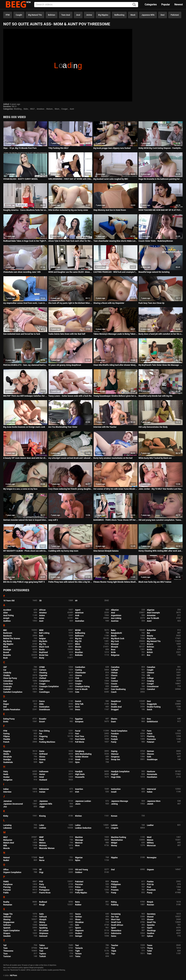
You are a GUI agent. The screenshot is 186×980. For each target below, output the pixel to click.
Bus (149, 655)
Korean (114, 816)
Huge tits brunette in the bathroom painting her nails (161, 179)
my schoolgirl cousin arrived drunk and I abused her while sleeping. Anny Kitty (70, 458)
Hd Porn (14, 975)
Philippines (116, 884)
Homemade (152, 774)
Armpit (6, 618)
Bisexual (115, 644)
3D (40, 601)
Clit (148, 675)
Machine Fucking (119, 837)
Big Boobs (151, 639)
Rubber (78, 905)
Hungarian (8, 780)
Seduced (7, 917)
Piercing (7, 887)
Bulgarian (115, 655)
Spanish (7, 928)
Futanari (150, 742)
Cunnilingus (44, 692)
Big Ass (78, 639)
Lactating (7, 825)
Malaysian (8, 840)
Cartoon (43, 670)
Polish (114, 887)
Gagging (7, 751)
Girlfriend (43, 754)
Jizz (5, 807)
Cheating (43, 673)
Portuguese (44, 890)
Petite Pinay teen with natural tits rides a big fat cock (70, 582)
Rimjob (150, 902)
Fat (41, 734)
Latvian (114, 825)
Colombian (8, 681)
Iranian (42, 792)
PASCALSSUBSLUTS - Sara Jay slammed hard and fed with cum (25, 365)
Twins (78, 956)
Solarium (43, 925)
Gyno (77, 762)
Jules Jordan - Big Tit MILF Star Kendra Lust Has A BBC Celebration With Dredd (161, 489)
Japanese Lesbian (83, 801)
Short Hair (116, 920)
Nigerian (79, 858)
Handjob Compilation (120, 772)
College (150, 678)
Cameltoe (115, 667)
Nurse (42, 860)
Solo (77, 925)
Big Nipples (103, 15)
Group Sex (116, 760)
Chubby (7, 675)
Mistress (43, 846)
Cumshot (151, 689)
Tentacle (79, 948)
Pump (114, 893)
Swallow (151, 933)
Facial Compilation (119, 731)
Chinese (150, 673)
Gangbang (80, 751)
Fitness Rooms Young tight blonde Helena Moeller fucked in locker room (116, 582)
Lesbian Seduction (83, 828)
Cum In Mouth (81, 689)
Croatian (115, 687)
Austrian (115, 621)
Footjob (114, 739)
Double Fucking (154, 707)
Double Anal (116, 707)
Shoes (78, 920)
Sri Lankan (44, 931)
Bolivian (52, 15)
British (150, 652)
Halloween (44, 772)
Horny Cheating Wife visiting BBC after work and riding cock (161, 551)
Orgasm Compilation (12, 872)
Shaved (150, 917)
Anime (89, 15)
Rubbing (115, 905)
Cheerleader (80, 673)
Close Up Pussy (10, 678)
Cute (77, 692)
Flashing (151, 736)
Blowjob (115, 647)
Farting (6, 734)
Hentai (42, 774)
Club (77, 678)
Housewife (80, 777)
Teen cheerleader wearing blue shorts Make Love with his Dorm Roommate (116, 241)
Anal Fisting (8, 615)
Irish (77, 792)
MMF (42, 837)
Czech (114, 692)
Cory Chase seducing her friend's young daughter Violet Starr (70, 489)
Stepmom (79, 931)
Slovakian (79, 922)
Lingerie (115, 828)
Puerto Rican (45, 893)
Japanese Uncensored (13, 804)
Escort (42, 722)
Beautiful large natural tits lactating (154, 272)
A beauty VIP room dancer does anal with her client (25, 458)
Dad (5, 701)
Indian (6, 789)
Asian (42, 618)
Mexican (79, 843)
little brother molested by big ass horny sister (68, 210)
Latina (78, 825)
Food (41, 739)
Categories (151, 4)
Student (79, 933)
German (150, 751)
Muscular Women (47, 848)
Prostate (115, 890)
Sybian (150, 936)
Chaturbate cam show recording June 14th (22, 272)
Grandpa (7, 760)
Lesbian (43, 828)
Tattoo (42, 945)
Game (42, 751)
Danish (78, 701)
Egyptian (79, 719)
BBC (5, 630)
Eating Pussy (9, 719)
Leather (150, 825)
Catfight (115, 670)
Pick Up (150, 884)
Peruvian (79, 884)
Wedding (18, 109)
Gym (41, 762)
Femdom (115, 734)
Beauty (150, 636)
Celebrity (7, 673)
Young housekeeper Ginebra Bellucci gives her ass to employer (116, 396)
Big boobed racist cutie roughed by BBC (111, 179)
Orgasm (150, 870)
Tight (77, 951)
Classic (114, 675)
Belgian (43, 639)
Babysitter (151, 630)
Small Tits (151, 922)
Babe (26, 109)
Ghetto (6, 754)
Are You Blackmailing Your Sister (63, 427)
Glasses (150, 754)
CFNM (42, 667)
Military (150, 843)
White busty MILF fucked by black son (155, 458)
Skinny (42, 922)
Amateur (40, 109)
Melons (43, 843)
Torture (78, 954)
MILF (32, 109)
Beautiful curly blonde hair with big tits (155, 396)
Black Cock (44, 647)
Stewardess (116, 931)
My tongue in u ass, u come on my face (20, 489)
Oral (113, 870)
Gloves (42, 757)
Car (5, 670)
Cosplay (150, 681)
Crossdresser (153, 687)
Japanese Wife (148, 15)
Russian (150, 905)
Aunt (72, 109)
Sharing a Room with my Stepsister (109, 303)
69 (76, 601)
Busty (42, 658)
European (79, 722)
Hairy (6, 772)
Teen (5, 948)
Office (6, 870)
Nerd (41, 858)
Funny (114, 742)
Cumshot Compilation (13, 692)
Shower (150, 920)
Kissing (43, 816)
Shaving (7, 920)
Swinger (79, 936)
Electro (114, 719)
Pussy (150, 893)
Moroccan (151, 846)
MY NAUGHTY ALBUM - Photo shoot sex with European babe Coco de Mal (25, 551)
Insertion (79, 789)
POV (41, 882)
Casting (78, 670)
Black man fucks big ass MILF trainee (155, 582)
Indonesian (44, 789)
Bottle (150, 650)
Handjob (79, 772)
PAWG (6, 882)
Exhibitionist (152, 722)
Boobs (42, 650)
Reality (6, 902)
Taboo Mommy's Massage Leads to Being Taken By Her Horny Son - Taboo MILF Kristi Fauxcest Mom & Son (116, 334)
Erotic (6, 722)
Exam (114, 722)
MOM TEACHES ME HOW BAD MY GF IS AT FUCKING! (161, 210)
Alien (6, 613)
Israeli (114, 792)
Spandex (151, 925)
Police (78, 887)
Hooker (6, 777)
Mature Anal (9, 843)
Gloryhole (7, 757)
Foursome (151, 739)
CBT (5, 667)
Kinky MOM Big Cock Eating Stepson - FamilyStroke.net (161, 148)
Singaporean (9, 922)
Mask (133, 15)
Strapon (7, 933)
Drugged (115, 710)
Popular (166, 4)
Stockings (151, 931)
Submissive (116, 933)
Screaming (116, 914)
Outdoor (79, 872)
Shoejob (43, 920)
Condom (79, 681)
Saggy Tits (8, 914)
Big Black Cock (118, 639)
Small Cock (116, 922)
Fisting (114, 736)
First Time (80, 736)
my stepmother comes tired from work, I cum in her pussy (25, 303)
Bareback (7, 636)
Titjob (114, 951)
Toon (5, 954)
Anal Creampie (153, 613)
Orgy (41, 872)
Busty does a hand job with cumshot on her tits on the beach (161, 334)
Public (6, 893)
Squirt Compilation (11, 931)
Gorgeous (115, 757)
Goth (149, 757)
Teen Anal (66, 15)
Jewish (150, 804)
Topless (43, 954)
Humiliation (152, 777)
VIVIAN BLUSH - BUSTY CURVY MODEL (21, 179)
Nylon (78, 860)
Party (42, 884)
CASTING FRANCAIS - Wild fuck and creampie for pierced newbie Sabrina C (116, 272)
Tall (5, 945)
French (6, 742)
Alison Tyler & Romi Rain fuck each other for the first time (70, 241)
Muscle (6, 848)
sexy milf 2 (53, 520)
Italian (150, 792)
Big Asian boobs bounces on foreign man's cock (24, 427)
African (42, 610)
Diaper (6, 704)
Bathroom (79, 636)
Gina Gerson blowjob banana (106, 551)
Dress (78, 710)
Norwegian (152, 858)
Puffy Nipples (81, 893)
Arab (77, 615)
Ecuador (43, 719)
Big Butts (43, 641)
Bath (41, 636)
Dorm (77, 707)
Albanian (115, 610)
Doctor (114, 704)
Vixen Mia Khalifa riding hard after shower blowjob (116, 365)
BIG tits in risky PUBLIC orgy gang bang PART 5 (24, 582)
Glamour (115, 754)
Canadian (151, 667)
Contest (114, 681)
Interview (7, 792)
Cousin (114, 684)
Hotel (42, 777)
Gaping (114, 751)
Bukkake (79, 655)
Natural (6, 858)
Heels (6, 774)
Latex (42, 825)
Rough (42, 905)
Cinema (78, 675)
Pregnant (79, 890)
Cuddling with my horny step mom (63, 551)
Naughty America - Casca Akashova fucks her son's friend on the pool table (25, 210)
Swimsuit (43, 936)
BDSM (78, 630)
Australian (80, 621)
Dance (42, 701)
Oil (40, 870)
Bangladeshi (117, 633)
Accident (7, 610)
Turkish (43, 956)
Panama (115, 882)
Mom (57, 109)
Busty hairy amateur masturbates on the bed (113, 458)
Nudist (6, 860)
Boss (113, 650)
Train (149, 954)
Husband (43, 780)
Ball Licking (44, 633)
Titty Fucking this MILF (58, 148)
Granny (42, 760)
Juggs (42, 807)
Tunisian (7, 956)
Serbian (78, 917)
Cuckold (7, 689)
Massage (79, 840)
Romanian (8, 905)
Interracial (151, 789)
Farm (149, 731)
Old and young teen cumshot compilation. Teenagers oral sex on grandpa (161, 520)
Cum (41, 689)
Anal (78, 15)
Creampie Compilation (49, 687)
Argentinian (116, 615)
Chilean (114, 673)
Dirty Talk (79, 704)
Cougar (65, 109)
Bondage (7, 650)
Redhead (43, 902)
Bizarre (150, 644)
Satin (42, 914)
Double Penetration (12, 710)
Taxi (77, 945)
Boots (78, 650)
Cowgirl (150, 684)
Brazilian (79, 652)
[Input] (86, 5)
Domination (44, 707)
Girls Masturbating (83, 754)
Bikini (78, 644)
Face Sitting (44, 731)
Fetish (150, 734)
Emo (149, 719)
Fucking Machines (47, 742)
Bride (113, 652)
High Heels (80, 774)
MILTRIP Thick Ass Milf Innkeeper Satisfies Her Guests (25, 396)
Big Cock (115, 641)
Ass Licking (116, 618)
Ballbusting (119, 15)
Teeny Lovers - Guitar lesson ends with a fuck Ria (70, 396)
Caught (19, 15)
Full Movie (80, 742)
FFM (8, 15)
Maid (149, 837)
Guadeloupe (152, 760)
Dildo (42, 704)
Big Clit (78, 641)
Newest (179, 4)
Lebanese (7, 828)
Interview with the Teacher (105, 427)
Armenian (151, 615)
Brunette (7, 655)
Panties (150, 882)
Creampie (7, 687)
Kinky (6, 816)
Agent (78, 610)
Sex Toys (115, 917)
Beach (114, 636)
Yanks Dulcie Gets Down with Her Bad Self (67, 334)
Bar (148, 633)
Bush (5, 658)
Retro (77, 902)
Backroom (8, 633)
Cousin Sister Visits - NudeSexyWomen (156, 241)
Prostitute (151, 890)
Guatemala (8, 762)
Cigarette (43, 675)
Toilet (149, 951)
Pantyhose (8, 884)
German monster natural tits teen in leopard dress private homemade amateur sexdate (25, 520)
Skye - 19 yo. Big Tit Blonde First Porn (20, 148)
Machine (79, 837)
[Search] (134, 5)
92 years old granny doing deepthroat (65, 365)
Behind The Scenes (12, 639)
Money (114, 846)
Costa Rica (8, 684)
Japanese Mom (154, 801)
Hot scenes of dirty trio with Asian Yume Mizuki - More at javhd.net (116, 489)
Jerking (114, 804)
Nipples (114, 858)
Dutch (150, 710)
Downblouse (45, 710)
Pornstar (7, 890)
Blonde (78, 647)
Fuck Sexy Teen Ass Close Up (151, 303)
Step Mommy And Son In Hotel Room (110, 210)
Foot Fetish (80, 739)
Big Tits (43, 644)
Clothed (43, 678)
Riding (114, 902)
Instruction (116, 789)
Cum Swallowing (118, 689)
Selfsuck (43, 917)
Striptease (44, 933)
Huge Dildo (116, 777)
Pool (149, 887)
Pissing (43, 887)
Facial (78, 731)
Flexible (7, 739)
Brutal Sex (44, 655)
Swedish (7, 936)
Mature (50, 109)
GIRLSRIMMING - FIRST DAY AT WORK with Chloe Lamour (70, 179)
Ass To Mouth (153, 618)
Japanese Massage (120, 801)
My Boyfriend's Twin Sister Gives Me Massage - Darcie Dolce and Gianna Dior (161, 365)
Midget (114, 843)
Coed (113, 678)
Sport (114, 928)
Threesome (8, 951)
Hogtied (115, 774)
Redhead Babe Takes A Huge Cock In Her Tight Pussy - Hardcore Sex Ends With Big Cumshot (25, 241)
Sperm (78, 928)
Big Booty (7, 641)
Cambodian (80, 667)
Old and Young (81, 870)
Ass (77, 618)
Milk (5, 846)
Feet (77, 734)
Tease (150, 945)
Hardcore (151, 772)
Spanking (43, 928)
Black (6, 647)
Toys (113, 954)
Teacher (115, 945)
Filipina (6, 736)
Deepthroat (116, 701)
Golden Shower (82, 757)
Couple (78, 684)
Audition (7, 621)
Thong (150, 948)
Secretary (151, 914)
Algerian (151, 610)
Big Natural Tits (35, 15)
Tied (41, 951)
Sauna (78, 914)
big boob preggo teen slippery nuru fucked (112, 148)
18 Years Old (9, 601)
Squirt (150, 928)
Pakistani (175, 15)
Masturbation (117, 840)
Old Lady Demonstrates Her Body (153, 427)
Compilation (45, 681)
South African (117, 925)
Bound (6, 652)
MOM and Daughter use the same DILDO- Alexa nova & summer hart (70, 272)
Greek (78, 760)
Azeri (149, 621)
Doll (5, 707)
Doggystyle (152, 704)
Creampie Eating (82, 687)
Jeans (78, 804)
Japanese (43, 801)
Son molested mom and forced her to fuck (22, 334)
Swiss (114, 936)
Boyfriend (43, 652)
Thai (113, 948)
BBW (41, 630)
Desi (163, 15)
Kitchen (78, 816)
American (79, 613)
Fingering (43, 736)
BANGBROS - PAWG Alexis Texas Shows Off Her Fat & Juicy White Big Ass (116, 520)
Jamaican (8, 801)
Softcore (7, 925)
